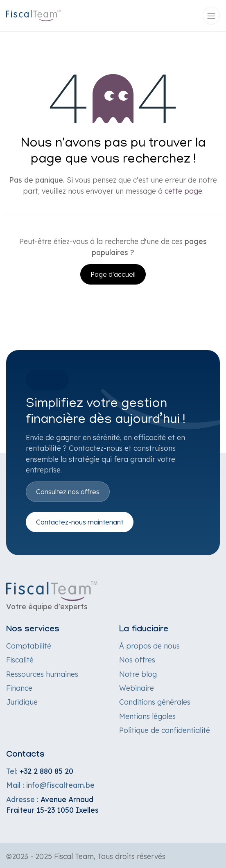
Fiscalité (20, 660)
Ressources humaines (42, 674)
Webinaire (137, 688)
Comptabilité (29, 646)
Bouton (47, 380)
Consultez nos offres (68, 492)
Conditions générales (155, 702)
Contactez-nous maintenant (80, 522)
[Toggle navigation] (211, 16)
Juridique (22, 702)
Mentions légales (147, 716)
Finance (19, 688)
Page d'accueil (113, 274)
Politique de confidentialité (165, 730)
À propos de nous (149, 646)
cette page (183, 191)
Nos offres (137, 660)
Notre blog (138, 674)
